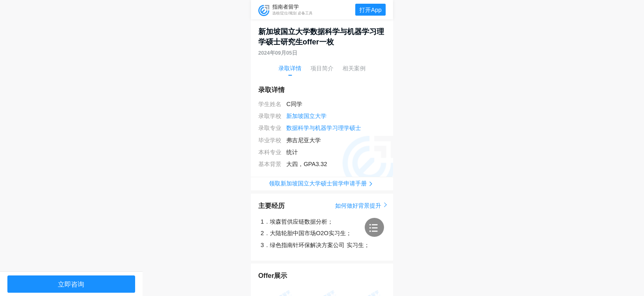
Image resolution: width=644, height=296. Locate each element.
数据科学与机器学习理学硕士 (324, 128)
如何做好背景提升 (360, 206)
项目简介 (322, 68)
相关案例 (354, 68)
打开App (370, 10)
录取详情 (290, 68)
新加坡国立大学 (306, 116)
